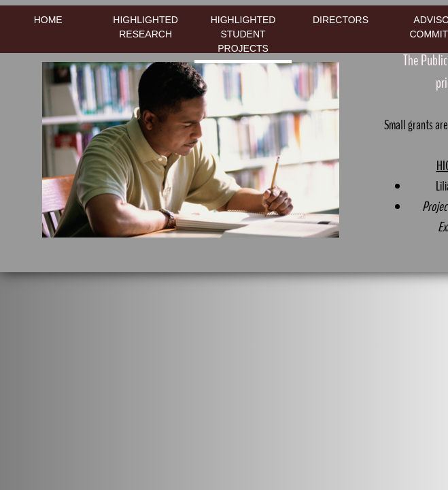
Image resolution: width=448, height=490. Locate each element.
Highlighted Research (145, 27)
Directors (341, 20)
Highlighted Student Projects (243, 34)
